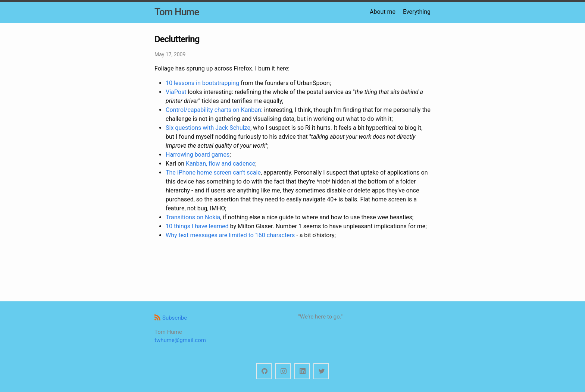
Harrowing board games (198, 155)
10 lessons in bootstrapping (202, 83)
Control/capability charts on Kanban (213, 110)
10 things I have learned (197, 226)
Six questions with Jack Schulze (208, 128)
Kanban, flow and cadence (220, 164)
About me (383, 12)
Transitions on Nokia (193, 217)
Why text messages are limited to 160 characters (230, 235)
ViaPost (176, 92)
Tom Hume (177, 12)
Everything (417, 12)
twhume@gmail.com (180, 340)
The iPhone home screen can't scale (213, 173)
